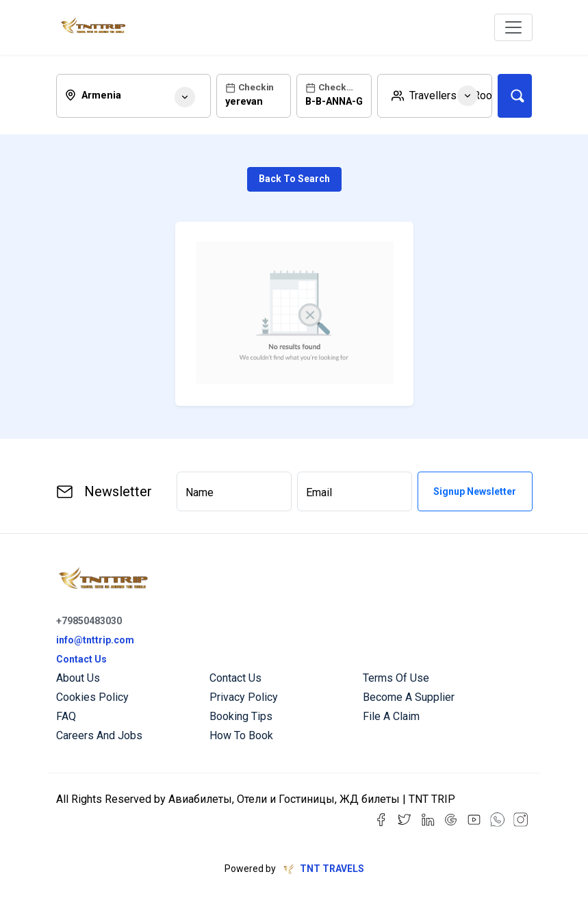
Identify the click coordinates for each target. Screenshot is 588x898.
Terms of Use (396, 678)
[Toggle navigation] (513, 27)
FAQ (66, 716)
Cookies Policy (92, 697)
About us (78, 678)
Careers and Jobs (99, 735)
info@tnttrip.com (95, 640)
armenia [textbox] (101, 95)
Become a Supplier (409, 697)
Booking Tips (241, 716)
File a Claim (391, 716)
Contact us (235, 678)
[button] (435, 96)
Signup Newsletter (475, 491)
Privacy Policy (244, 697)
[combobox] (134, 96)
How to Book (241, 735)
